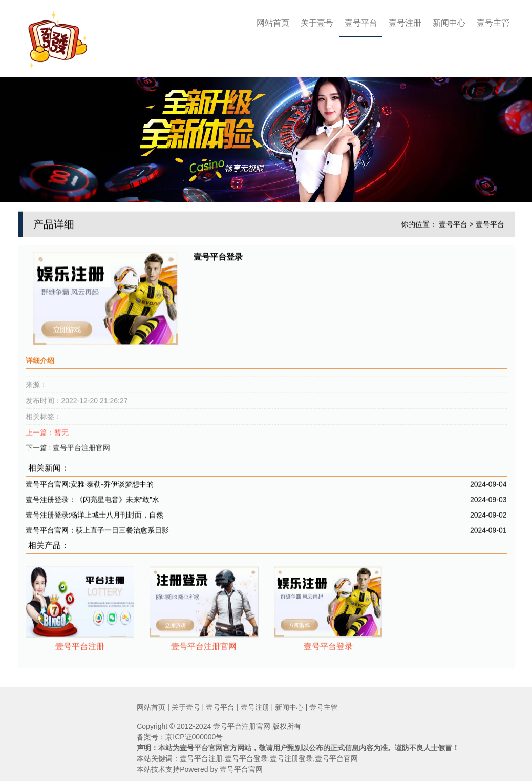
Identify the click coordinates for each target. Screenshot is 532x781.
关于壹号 (317, 23)
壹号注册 (405, 23)
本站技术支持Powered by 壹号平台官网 (200, 769)
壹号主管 (493, 23)
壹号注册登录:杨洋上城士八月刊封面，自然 (95, 512)
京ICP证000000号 (194, 737)
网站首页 (273, 23)
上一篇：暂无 (47, 430)
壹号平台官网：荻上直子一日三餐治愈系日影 (97, 528)
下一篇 (68, 445)
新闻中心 (449, 23)
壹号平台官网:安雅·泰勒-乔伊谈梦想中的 (90, 482)
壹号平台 (361, 23)
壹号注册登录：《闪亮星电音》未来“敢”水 (92, 497)
